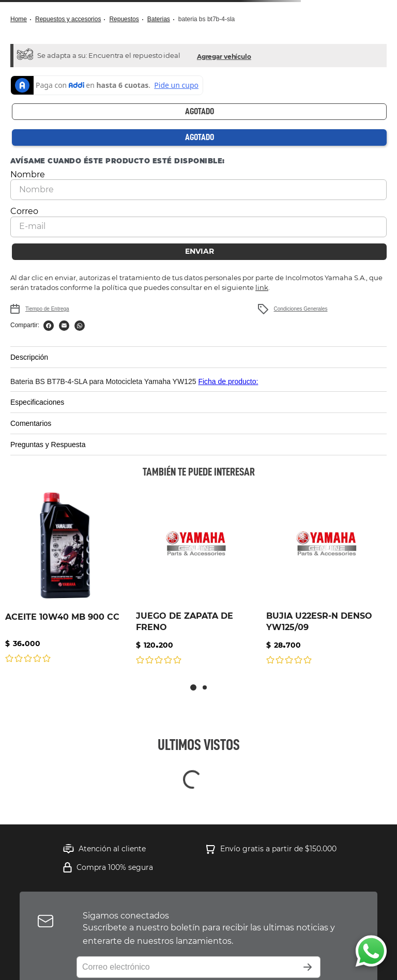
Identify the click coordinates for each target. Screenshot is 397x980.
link (262, 287)
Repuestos (124, 19)
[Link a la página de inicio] (22, 19)
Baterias (159, 19)
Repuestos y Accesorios (68, 19)
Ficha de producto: (228, 381)
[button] (224, 56)
